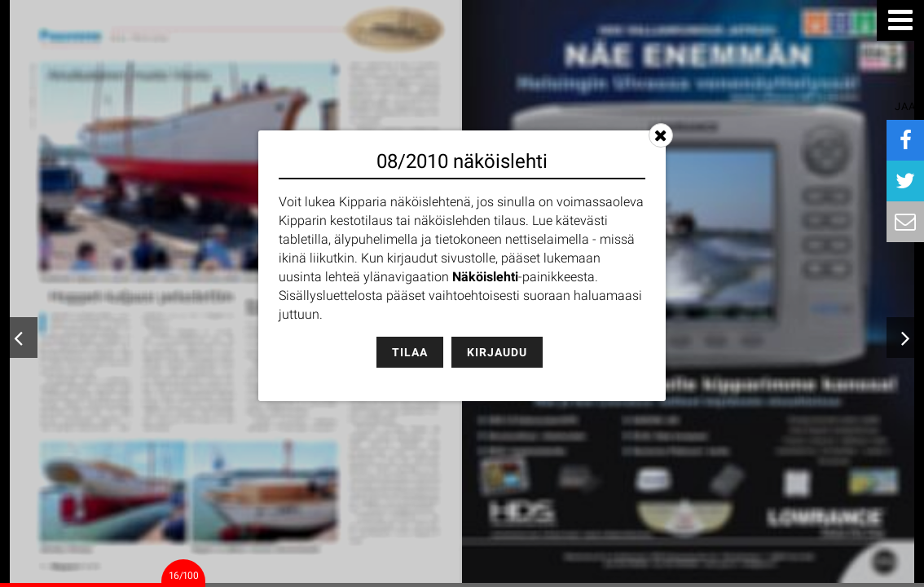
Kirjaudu (497, 352)
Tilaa (410, 352)
